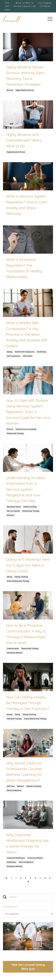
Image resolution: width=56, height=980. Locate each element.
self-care (11, 786)
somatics (11, 515)
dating (9, 577)
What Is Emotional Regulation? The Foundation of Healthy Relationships (24, 268)
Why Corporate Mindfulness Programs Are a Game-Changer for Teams (27, 843)
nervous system (13, 511)
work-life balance (14, 790)
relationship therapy (15, 433)
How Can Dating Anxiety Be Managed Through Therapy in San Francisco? (28, 703)
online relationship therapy (18, 581)
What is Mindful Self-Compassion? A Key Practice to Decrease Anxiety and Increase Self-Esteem (27, 334)
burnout (10, 90)
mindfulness (42, 352)
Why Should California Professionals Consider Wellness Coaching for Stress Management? (24, 772)
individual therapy (14, 719)
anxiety (10, 352)
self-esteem (28, 356)
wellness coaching (34, 786)
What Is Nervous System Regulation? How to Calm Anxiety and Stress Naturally (27, 205)
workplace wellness (15, 653)
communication (13, 649)
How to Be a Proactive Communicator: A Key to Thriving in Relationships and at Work (26, 634)
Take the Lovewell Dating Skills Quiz (28, 967)
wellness (20, 786)
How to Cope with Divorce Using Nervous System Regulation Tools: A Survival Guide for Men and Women (28, 412)
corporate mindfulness (16, 858)
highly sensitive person (25, 90)
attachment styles (14, 507)
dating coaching (30, 507)
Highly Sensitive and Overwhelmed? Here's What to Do (24, 140)
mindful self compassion (25, 352)
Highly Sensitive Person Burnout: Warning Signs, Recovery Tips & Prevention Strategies (25, 76)
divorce (10, 429)
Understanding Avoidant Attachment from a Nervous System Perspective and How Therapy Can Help (26, 489)
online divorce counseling (26, 429)
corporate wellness (35, 858)
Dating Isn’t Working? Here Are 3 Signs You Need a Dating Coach (28, 565)
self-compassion (14, 356)
